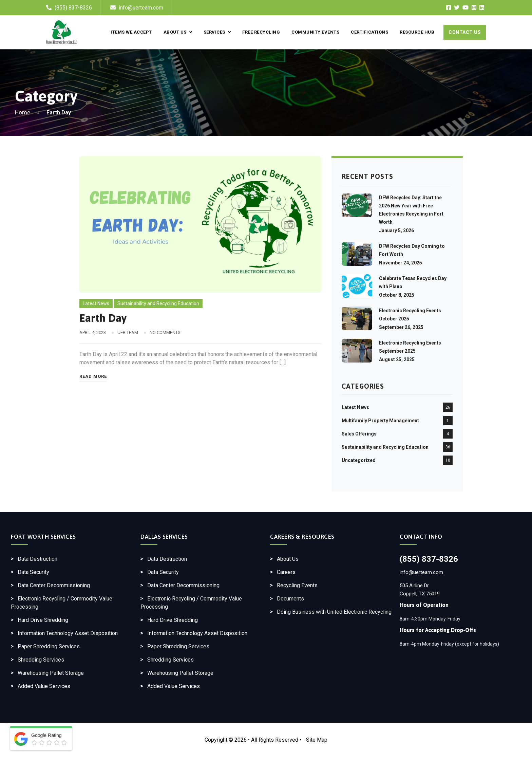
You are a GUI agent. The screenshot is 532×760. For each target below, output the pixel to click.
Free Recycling (261, 32)
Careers (286, 572)
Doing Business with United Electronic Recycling (334, 612)
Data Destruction (37, 559)
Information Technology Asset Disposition (68, 633)
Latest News (96, 303)
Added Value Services (44, 686)
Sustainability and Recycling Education (158, 303)
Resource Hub (417, 32)
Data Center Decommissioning (54, 585)
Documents (290, 599)
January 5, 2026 (396, 230)
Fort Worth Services (43, 537)
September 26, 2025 (401, 327)
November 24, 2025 (401, 263)
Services (217, 32)
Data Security (33, 572)
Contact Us (465, 32)
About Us (178, 32)
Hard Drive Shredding (43, 620)
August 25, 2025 (397, 359)
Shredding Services (41, 660)
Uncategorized (359, 460)
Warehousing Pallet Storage (51, 673)
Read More (93, 376)
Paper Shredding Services (49, 646)
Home (23, 112)
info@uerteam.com (137, 8)
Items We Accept (131, 32)
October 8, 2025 (397, 295)
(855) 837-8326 (73, 8)
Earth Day (103, 318)
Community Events (315, 32)
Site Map (317, 740)
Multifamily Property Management (380, 421)
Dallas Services (164, 537)
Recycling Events (297, 585)
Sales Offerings (359, 434)
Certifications (369, 32)
